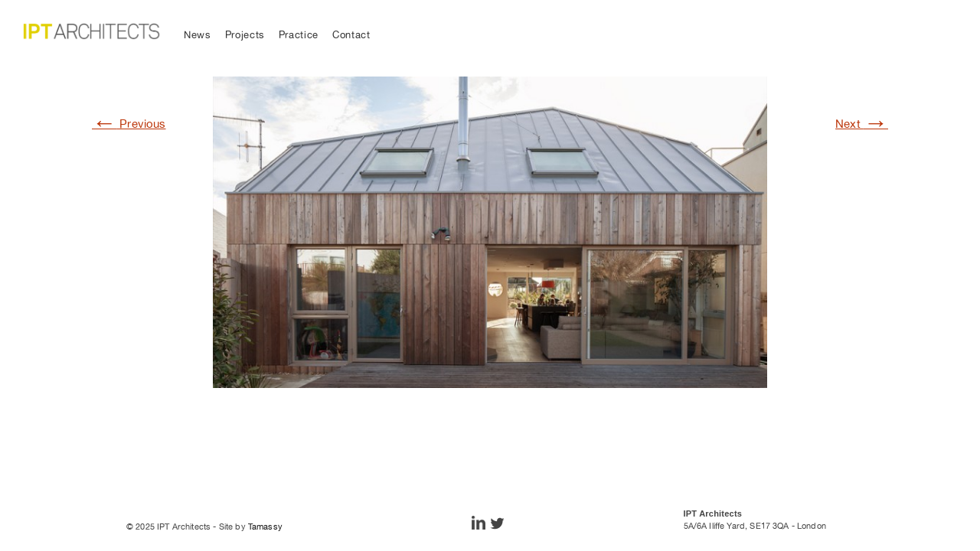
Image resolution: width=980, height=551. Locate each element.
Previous (129, 124)
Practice (299, 35)
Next (862, 124)
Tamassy (265, 527)
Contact (351, 35)
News (198, 35)
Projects (245, 35)
